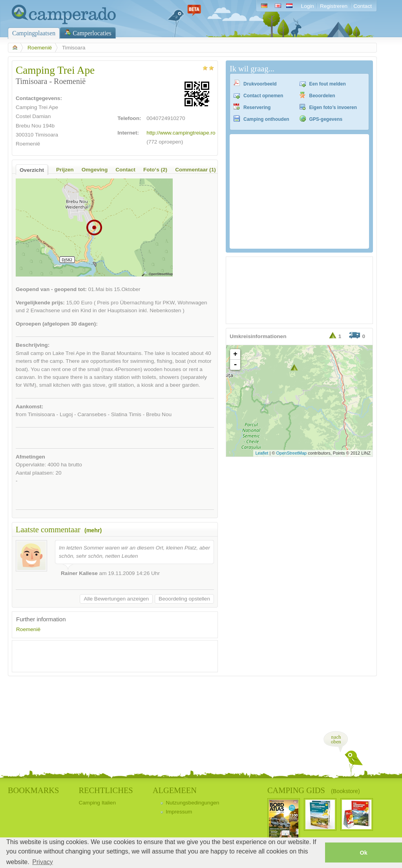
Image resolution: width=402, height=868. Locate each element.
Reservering (257, 107)
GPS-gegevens (326, 119)
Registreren (334, 6)
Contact (363, 6)
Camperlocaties (92, 33)
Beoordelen (322, 96)
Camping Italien (97, 803)
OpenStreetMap (292, 453)
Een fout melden (328, 84)
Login (308, 6)
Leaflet (262, 453)
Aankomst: (29, 407)
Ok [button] (363, 853)
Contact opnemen (263, 96)
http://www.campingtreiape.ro (181, 133)
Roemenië (40, 48)
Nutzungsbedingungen (192, 803)
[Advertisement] (108, 656)
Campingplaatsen (34, 33)
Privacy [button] (42, 862)
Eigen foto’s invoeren (333, 107)
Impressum (179, 812)
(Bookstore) (345, 791)
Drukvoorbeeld (260, 84)
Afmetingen (30, 457)
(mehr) (93, 530)
